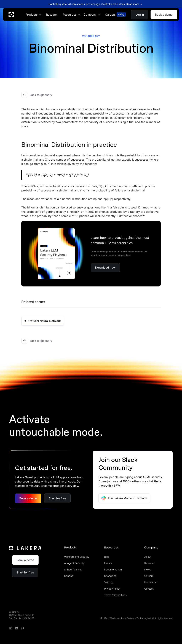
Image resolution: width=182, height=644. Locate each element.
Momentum (151, 582)
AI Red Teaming (73, 569)
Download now (105, 267)
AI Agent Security (74, 563)
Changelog (110, 576)
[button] (34, 14)
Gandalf (69, 576)
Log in (140, 14)
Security (109, 582)
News (148, 569)
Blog (107, 557)
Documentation (113, 569)
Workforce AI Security (77, 557)
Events (108, 563)
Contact (149, 589)
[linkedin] (17, 628)
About (148, 557)
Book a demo (164, 14)
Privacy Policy (112, 589)
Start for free (57, 498)
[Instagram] (11, 628)
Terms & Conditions (115, 595)
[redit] (22, 628)
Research (52, 14)
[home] (11, 14)
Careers (149, 576)
